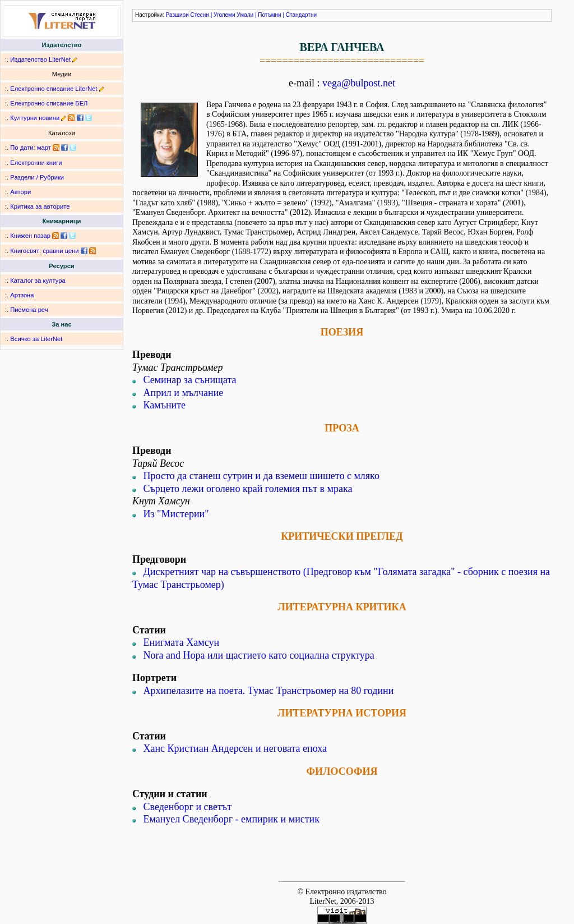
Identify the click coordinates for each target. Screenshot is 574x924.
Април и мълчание (184, 393)
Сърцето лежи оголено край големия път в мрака (248, 489)
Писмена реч (29, 310)
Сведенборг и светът (188, 807)
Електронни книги (36, 163)
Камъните (165, 405)
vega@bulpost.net (359, 83)
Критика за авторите (40, 206)
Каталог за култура (38, 281)
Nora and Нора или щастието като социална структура (259, 655)
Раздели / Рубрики (37, 177)
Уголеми (224, 15)
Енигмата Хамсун (182, 642)
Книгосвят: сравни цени (44, 251)
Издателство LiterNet (40, 59)
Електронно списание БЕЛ (49, 103)
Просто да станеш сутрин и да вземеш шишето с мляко (261, 476)
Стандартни (301, 15)
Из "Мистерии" (176, 514)
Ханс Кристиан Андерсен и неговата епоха (235, 748)
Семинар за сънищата (190, 380)
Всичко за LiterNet (36, 339)
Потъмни (269, 15)
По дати (22, 148)
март (44, 148)
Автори (20, 192)
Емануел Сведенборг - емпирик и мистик (232, 819)
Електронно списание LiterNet (54, 89)
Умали (245, 15)
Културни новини (35, 118)
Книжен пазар (30, 236)
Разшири (177, 15)
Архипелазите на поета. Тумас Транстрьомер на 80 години (269, 691)
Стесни (200, 15)
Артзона (22, 295)
